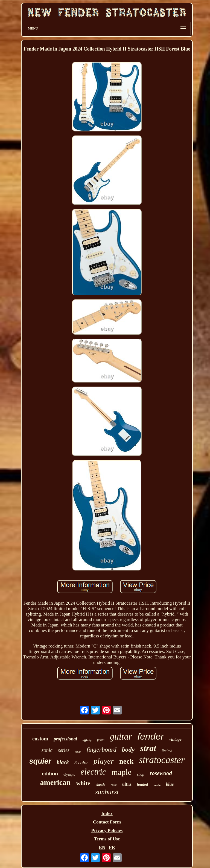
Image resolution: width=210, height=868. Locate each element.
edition (50, 774)
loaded (143, 784)
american (56, 782)
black (63, 762)
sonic (47, 750)
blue (170, 784)
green (101, 740)
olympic (69, 774)
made (157, 785)
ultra (127, 784)
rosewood (161, 773)
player (104, 761)
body (128, 749)
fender (150, 736)
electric (93, 772)
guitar (121, 737)
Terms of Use (107, 839)
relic (114, 785)
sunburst (107, 792)
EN (102, 847)
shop (141, 774)
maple (122, 772)
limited (167, 751)
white (83, 783)
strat (148, 748)
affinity (87, 740)
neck (126, 761)
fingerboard (102, 750)
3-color (81, 763)
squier (40, 761)
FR (112, 847)
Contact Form (107, 822)
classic (100, 785)
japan (78, 752)
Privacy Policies (107, 830)
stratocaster (162, 760)
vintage (175, 739)
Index (107, 813)
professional (65, 739)
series (64, 750)
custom (40, 739)
